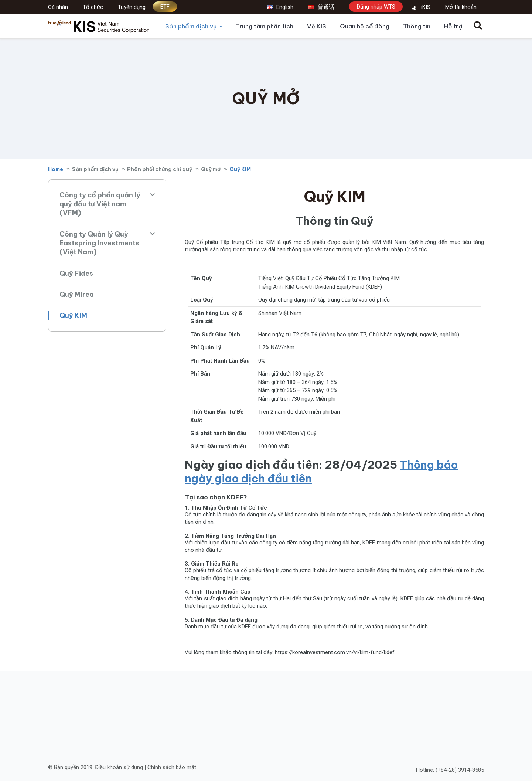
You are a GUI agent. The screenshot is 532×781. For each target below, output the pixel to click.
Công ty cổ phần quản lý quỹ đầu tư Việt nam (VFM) (100, 204)
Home (56, 169)
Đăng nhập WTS (376, 7)
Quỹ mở (211, 169)
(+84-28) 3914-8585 (460, 770)
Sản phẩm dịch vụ (194, 26)
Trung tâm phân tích (265, 26)
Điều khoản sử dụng (119, 767)
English (280, 7)
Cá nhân (58, 7)
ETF (165, 7)
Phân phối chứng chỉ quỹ (160, 169)
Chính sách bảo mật (172, 767)
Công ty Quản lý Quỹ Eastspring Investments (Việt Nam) (99, 243)
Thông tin (417, 26)
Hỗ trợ (453, 26)
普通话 (321, 7)
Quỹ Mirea (77, 294)
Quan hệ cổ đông (365, 26)
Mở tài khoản (461, 7)
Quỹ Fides (76, 273)
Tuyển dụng (132, 7)
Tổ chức (93, 7)
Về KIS (317, 26)
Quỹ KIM (73, 315)
